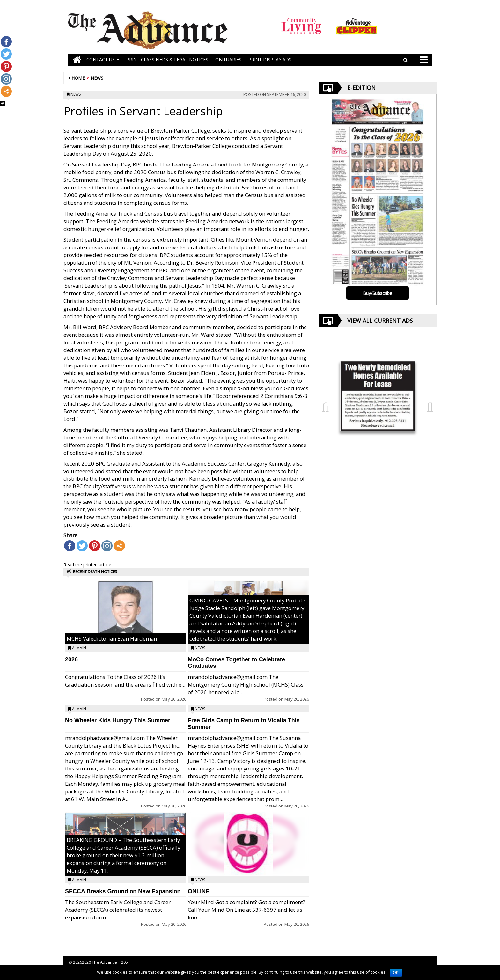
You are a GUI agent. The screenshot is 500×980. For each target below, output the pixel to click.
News (97, 78)
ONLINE (199, 891)
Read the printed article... (89, 565)
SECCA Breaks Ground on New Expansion (123, 891)
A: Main (79, 648)
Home (78, 78)
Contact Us (103, 59)
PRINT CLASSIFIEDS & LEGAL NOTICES (167, 59)
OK (396, 973)
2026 (71, 659)
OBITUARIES (228, 59)
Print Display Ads (270, 59)
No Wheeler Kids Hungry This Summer (118, 720)
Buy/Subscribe (378, 293)
